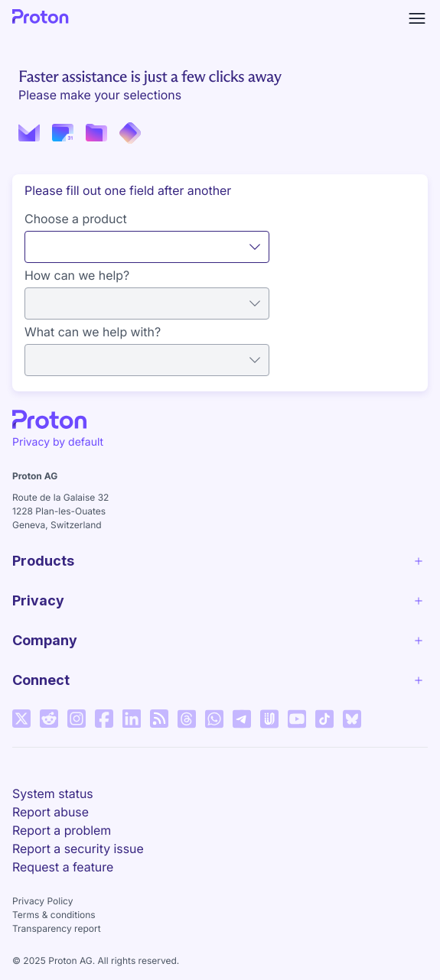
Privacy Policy (42, 901)
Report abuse (51, 812)
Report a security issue (78, 849)
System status (53, 793)
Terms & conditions (54, 915)
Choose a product (76, 219)
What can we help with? (93, 332)
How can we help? (77, 275)
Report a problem (62, 830)
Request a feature (63, 867)
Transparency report (57, 928)
